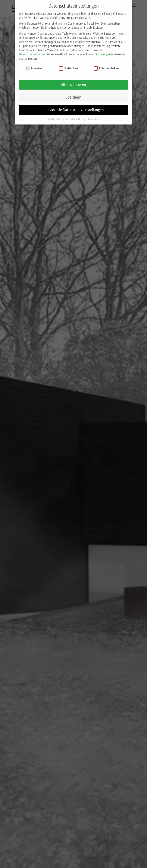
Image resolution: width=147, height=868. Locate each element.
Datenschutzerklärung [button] (75, 116)
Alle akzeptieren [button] (73, 81)
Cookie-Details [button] (55, 116)
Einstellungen (103, 51)
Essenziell (34, 65)
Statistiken (69, 65)
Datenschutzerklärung (32, 51)
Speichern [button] (73, 94)
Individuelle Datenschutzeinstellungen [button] (74, 106)
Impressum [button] (94, 116)
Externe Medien (106, 65)
